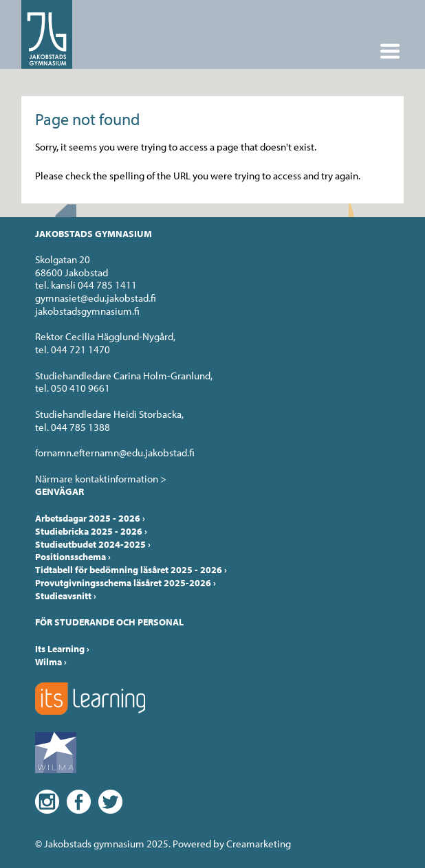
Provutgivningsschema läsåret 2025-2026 (126, 583)
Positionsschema (73, 557)
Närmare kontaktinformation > (101, 479)
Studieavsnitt (66, 596)
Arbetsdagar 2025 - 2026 (90, 518)
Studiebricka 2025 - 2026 (91, 531)
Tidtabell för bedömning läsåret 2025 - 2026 (131, 570)
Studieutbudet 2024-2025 (93, 544)
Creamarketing (259, 844)
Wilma (51, 662)
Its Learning (62, 649)
